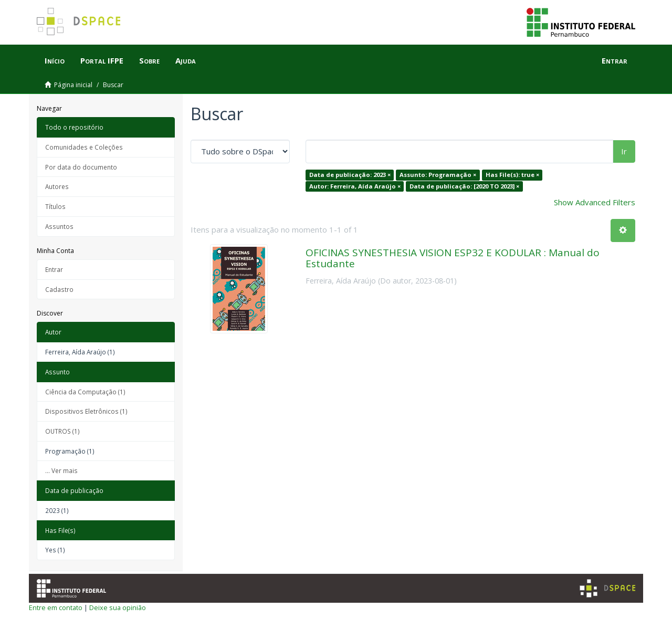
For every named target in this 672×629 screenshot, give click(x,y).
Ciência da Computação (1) (85, 392)
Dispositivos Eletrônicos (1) (86, 411)
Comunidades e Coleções (84, 147)
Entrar (54, 269)
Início (55, 60)
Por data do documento (81, 167)
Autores (57, 186)
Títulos (55, 206)
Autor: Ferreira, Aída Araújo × (355, 186)
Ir (624, 151)
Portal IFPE (102, 60)
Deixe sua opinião (118, 607)
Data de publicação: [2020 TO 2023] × (464, 186)
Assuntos (59, 226)
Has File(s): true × (512, 175)
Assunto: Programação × (438, 175)
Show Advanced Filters (595, 202)
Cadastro (59, 289)
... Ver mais (61, 470)
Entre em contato (56, 607)
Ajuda (186, 60)
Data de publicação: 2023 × (350, 175)
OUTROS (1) (62, 431)
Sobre (149, 60)
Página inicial (73, 85)
